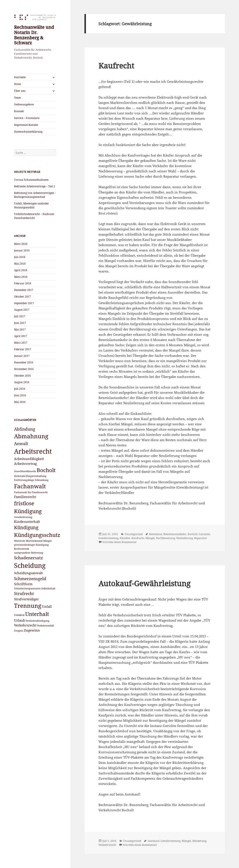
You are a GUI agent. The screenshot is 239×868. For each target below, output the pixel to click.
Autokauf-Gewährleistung (144, 583)
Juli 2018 (20, 257)
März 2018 (21, 277)
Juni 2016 (20, 395)
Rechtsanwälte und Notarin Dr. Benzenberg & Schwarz (34, 35)
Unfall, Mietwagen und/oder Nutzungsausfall (31, 205)
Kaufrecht (116, 66)
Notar (18, 84)
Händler (125, 538)
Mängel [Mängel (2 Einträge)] (47, 541)
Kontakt (19, 111)
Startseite (20, 77)
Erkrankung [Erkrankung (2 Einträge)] (42, 480)
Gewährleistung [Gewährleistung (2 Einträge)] (23, 517)
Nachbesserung (165, 538)
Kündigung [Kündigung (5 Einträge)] (26, 527)
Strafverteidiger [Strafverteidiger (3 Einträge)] (26, 599)
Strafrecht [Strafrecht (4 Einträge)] (24, 593)
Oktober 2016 (22, 376)
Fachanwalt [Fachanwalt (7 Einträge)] (30, 486)
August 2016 (22, 382)
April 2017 (21, 336)
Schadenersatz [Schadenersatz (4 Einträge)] (29, 558)
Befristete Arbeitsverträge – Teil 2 (35, 186)
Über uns (20, 91)
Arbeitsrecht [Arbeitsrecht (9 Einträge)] (33, 451)
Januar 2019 (22, 250)
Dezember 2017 (24, 290)
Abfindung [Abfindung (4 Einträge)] (25, 429)
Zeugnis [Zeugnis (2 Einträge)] (19, 631)
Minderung (199, 841)
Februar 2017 (23, 349)
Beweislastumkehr (175, 534)
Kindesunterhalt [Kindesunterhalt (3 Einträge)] (27, 522)
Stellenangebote (24, 104)
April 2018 (21, 270)
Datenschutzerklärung (28, 132)
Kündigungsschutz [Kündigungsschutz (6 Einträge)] (37, 535)
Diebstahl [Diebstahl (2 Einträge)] (20, 476)
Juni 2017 (20, 323)
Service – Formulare (27, 118)
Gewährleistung (108, 538)
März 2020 (21, 244)
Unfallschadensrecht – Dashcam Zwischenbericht (34, 216)
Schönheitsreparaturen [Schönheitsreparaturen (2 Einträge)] (27, 588)
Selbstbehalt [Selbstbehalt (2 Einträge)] (48, 588)
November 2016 (24, 369)
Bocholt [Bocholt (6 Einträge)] (46, 470)
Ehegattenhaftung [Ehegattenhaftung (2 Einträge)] (36, 476)
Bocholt (193, 534)
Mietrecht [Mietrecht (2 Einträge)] (20, 541)
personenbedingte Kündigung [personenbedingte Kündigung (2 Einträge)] (31, 545)
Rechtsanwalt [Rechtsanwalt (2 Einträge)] (22, 549)
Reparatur (201, 538)
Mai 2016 (20, 402)
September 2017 (24, 303)
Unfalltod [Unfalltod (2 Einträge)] (19, 615)
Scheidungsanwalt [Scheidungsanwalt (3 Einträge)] (28, 573)
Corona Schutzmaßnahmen (31, 180)
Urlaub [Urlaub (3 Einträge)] (20, 620)
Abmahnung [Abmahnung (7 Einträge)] (31, 436)
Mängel (150, 538)
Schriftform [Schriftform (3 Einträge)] (23, 584)
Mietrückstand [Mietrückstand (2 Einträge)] (34, 541)
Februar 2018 (23, 283)
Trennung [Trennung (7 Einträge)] (28, 606)
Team (17, 98)
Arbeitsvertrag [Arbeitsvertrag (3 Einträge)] (25, 464)
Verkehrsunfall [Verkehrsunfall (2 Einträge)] (45, 626)
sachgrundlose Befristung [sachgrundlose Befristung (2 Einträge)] (29, 553)
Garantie (204, 534)
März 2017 (21, 343)
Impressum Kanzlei (26, 125)
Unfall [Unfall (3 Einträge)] (47, 606)
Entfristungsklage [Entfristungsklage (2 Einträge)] (24, 480)
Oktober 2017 (22, 297)
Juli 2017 (20, 316)
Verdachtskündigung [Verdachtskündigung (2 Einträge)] (37, 621)
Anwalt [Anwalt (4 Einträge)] (21, 443)
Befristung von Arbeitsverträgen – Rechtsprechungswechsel (35, 195)
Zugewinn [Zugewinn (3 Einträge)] (32, 630)
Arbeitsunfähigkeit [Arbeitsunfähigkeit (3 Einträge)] (29, 459)
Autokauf (153, 841)
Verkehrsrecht (107, 845)
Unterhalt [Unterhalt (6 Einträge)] (37, 614)
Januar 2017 (22, 356)
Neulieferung (185, 538)
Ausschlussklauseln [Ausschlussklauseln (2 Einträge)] (25, 471)
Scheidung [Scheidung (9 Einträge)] (30, 565)
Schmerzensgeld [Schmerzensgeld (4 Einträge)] (30, 578)
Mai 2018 (20, 264)
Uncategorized (134, 534)
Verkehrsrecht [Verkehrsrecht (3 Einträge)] (25, 625)
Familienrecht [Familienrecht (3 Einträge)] (25, 497)
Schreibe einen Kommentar (119, 542)
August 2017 (22, 310)
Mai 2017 (20, 329)
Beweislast (156, 534)
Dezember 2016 (24, 362)
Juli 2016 (20, 389)
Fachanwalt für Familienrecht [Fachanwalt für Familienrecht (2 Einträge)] (31, 492)
